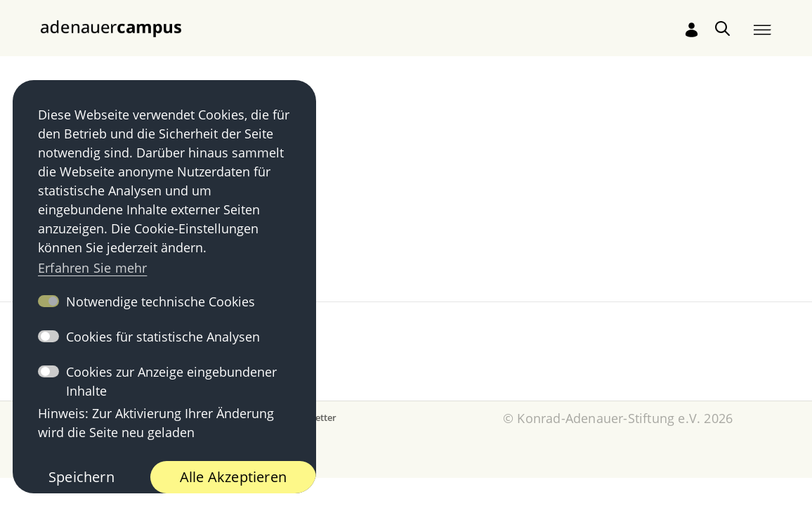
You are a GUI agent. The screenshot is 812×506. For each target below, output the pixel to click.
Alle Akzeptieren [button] (233, 477)
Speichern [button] (81, 477)
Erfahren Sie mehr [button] (92, 268)
